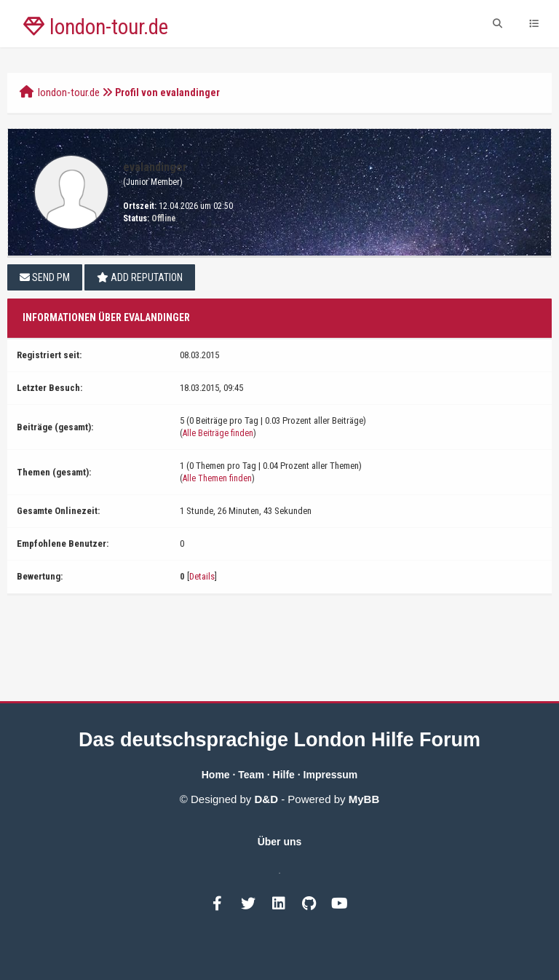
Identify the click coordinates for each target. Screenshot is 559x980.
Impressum (331, 775)
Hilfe (284, 775)
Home (216, 775)
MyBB (364, 799)
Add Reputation (140, 277)
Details (202, 576)
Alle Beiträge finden (218, 433)
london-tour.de (69, 92)
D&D (267, 799)
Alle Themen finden (217, 478)
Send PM (45, 277)
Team (251, 775)
